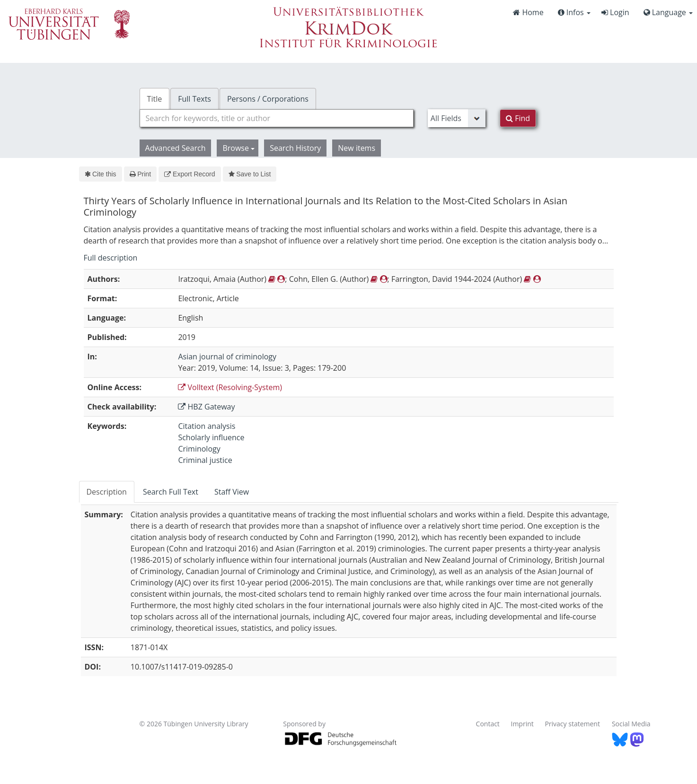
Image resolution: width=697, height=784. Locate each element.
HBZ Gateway (206, 407)
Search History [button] (295, 148)
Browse (238, 148)
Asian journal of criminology (227, 357)
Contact (488, 724)
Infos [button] (574, 12)
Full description (111, 258)
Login (615, 12)
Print (140, 174)
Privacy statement (572, 724)
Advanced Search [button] (176, 148)
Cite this (101, 174)
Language (668, 12)
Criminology (199, 449)
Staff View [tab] (232, 492)
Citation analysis (207, 426)
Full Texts (194, 99)
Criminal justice (205, 460)
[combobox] (277, 118)
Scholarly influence (211, 437)
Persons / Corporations (268, 99)
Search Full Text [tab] (171, 492)
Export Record (190, 174)
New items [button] (357, 148)
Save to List (250, 174)
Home (528, 12)
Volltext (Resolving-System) (230, 387)
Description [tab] (107, 492)
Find (518, 118)
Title (155, 99)
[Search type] (457, 118)
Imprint (522, 724)
